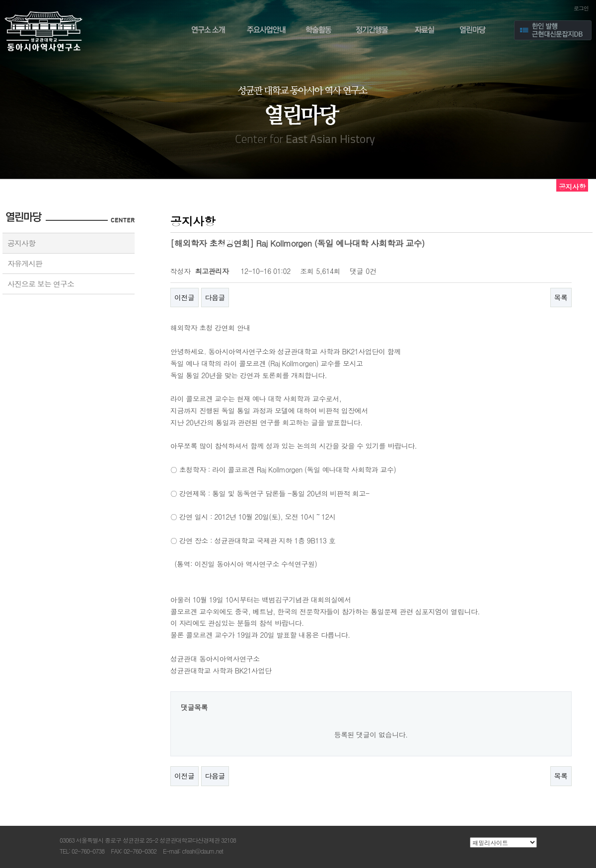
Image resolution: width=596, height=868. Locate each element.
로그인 (581, 8)
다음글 (215, 297)
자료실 (424, 31)
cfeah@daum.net (202, 851)
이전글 (185, 297)
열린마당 (476, 31)
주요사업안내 (266, 31)
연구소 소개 (207, 31)
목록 (561, 297)
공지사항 (21, 243)
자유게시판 (25, 263)
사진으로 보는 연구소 (41, 284)
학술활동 (320, 31)
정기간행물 (372, 31)
